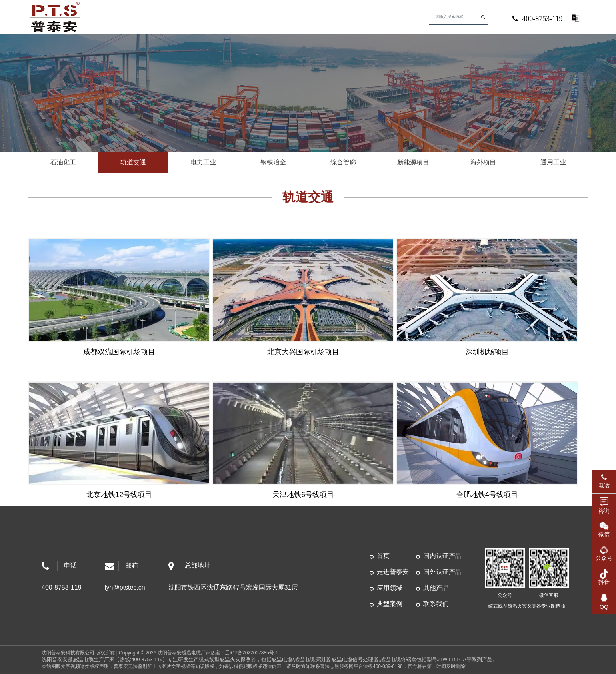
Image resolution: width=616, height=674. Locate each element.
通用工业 (553, 162)
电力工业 (203, 162)
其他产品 (436, 588)
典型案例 (390, 604)
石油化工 (63, 162)
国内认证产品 (442, 556)
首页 (383, 556)
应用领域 (390, 588)
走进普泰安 (393, 572)
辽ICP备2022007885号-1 (251, 653)
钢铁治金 (273, 162)
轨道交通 (133, 162)
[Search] (459, 17)
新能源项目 (413, 162)
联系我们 (436, 604)
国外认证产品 (442, 572)
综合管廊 (343, 162)
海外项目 (483, 162)
